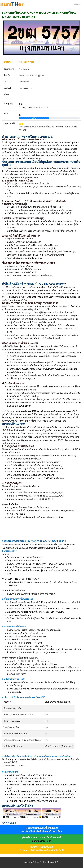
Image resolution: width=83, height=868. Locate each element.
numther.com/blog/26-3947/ (13, 766)
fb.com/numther (26, 88)
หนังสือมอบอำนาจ (15, 570)
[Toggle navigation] (78, 4)
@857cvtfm (24, 82)
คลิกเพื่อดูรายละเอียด (42, 841)
